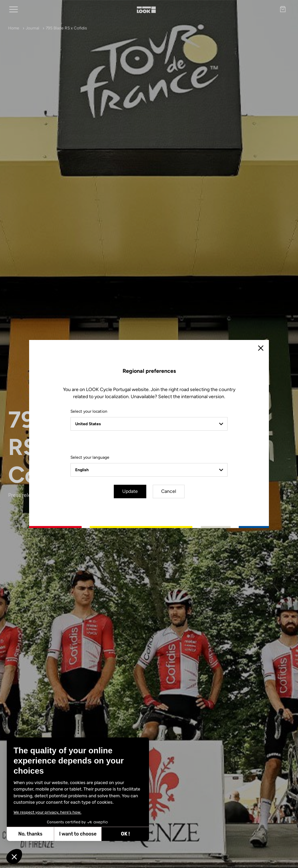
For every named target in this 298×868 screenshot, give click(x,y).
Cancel (169, 491)
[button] (14, 856)
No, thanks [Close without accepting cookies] (29, 834)
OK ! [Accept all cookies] (124, 834)
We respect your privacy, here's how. (46, 812)
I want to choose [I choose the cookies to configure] (76, 834)
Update (130, 491)
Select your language (90, 457)
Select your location (89, 411)
